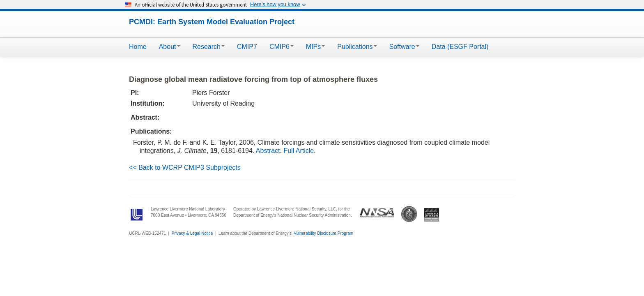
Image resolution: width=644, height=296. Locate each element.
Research (209, 47)
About (170, 47)
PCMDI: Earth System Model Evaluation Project (212, 22)
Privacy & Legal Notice (192, 233)
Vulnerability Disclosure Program (323, 233)
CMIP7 (247, 47)
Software (404, 47)
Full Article (299, 151)
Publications (357, 47)
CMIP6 (282, 47)
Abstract (268, 151)
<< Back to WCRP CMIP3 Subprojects (185, 168)
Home (138, 47)
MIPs (315, 47)
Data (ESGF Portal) (460, 47)
